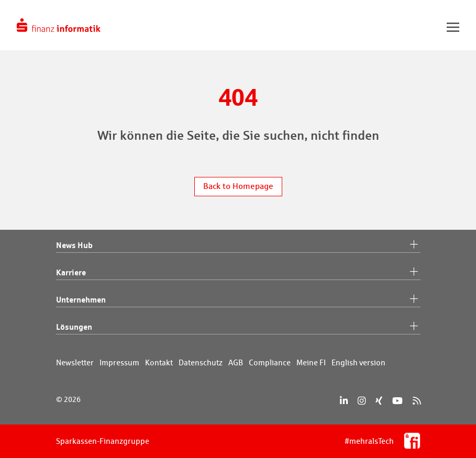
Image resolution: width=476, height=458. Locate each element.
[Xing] (379, 401)
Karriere (238, 273)
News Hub (238, 245)
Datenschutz (201, 362)
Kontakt (159, 362)
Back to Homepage (238, 186)
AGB (236, 362)
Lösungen (238, 327)
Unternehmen (238, 300)
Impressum (119, 362)
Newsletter (75, 362)
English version (358, 362)
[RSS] (417, 401)
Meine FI (311, 362)
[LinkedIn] (344, 401)
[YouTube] (397, 401)
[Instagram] (362, 401)
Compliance (270, 362)
